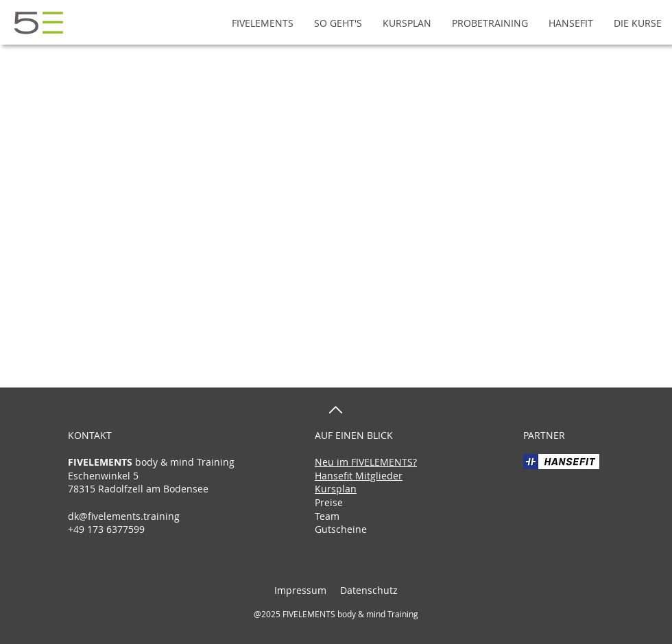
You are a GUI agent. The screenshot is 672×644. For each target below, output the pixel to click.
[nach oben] (336, 410)
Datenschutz (368, 590)
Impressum (300, 590)
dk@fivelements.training (124, 516)
